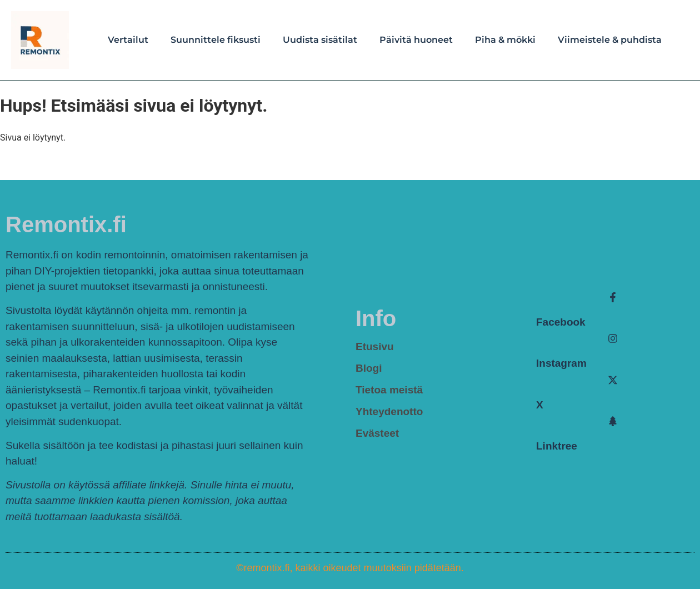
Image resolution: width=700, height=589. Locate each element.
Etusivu (375, 346)
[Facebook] (613, 297)
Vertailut (128, 40)
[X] (613, 380)
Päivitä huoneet (416, 40)
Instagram (561, 363)
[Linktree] (613, 421)
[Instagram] (613, 338)
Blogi (369, 368)
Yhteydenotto (389, 411)
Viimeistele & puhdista (610, 40)
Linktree (557, 446)
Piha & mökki (505, 40)
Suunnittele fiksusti (216, 40)
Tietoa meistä (389, 390)
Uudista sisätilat (320, 40)
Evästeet (377, 433)
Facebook (561, 322)
